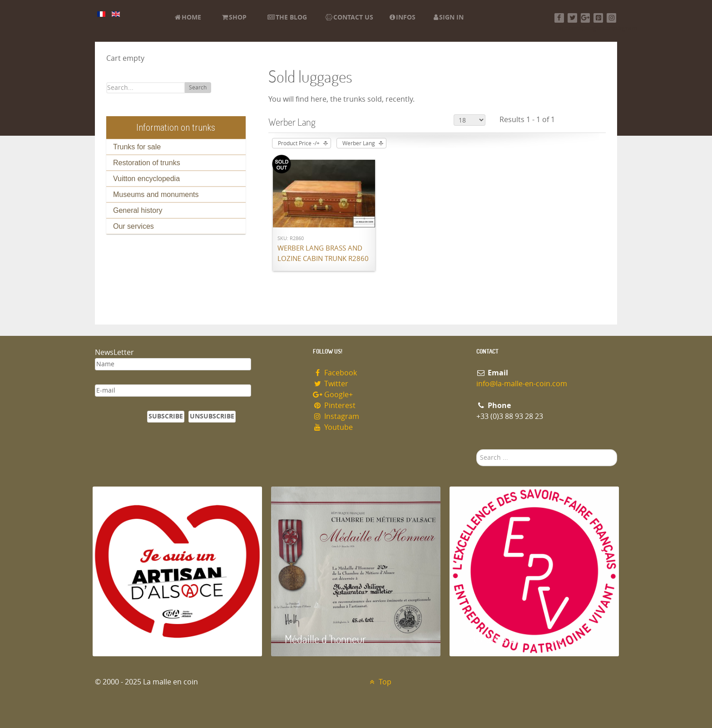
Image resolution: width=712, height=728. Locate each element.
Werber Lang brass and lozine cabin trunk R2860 (323, 253)
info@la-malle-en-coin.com (522, 384)
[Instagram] (611, 18)
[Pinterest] (598, 18)
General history (138, 210)
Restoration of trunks (147, 163)
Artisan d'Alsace (139, 639)
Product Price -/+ (299, 143)
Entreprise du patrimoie (513, 639)
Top (379, 682)
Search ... (477, 450)
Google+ (333, 395)
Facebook (335, 373)
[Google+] (586, 18)
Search (198, 88)
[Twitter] (572, 18)
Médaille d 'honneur (325, 639)
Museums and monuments (156, 194)
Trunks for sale (137, 147)
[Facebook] (559, 18)
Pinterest (334, 406)
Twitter (331, 384)
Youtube (333, 427)
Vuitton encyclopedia (146, 179)
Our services (133, 226)
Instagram (336, 416)
